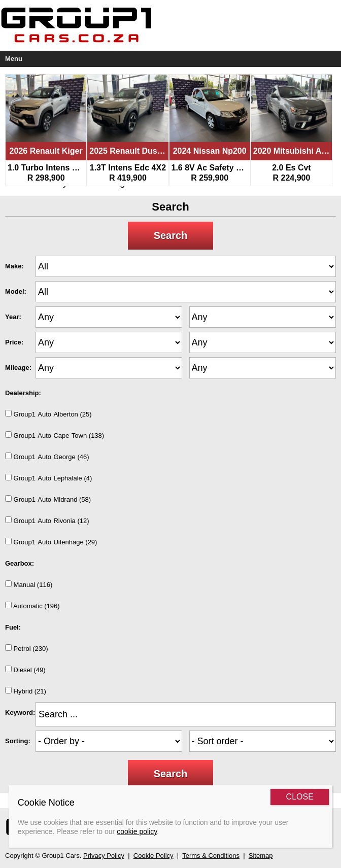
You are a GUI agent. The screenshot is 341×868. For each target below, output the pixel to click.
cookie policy (137, 831)
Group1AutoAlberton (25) (48, 414)
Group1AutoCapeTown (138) (55, 435)
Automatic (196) (32, 606)
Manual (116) (29, 584)
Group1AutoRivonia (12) (47, 520)
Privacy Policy (104, 856)
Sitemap (261, 856)
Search (171, 235)
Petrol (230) (27, 648)
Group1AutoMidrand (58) (48, 499)
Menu (14, 59)
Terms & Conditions (211, 856)
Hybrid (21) (26, 691)
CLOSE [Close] (300, 797)
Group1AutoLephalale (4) (48, 478)
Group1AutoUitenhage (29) (51, 542)
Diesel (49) (25, 670)
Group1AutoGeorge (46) (47, 457)
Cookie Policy (154, 856)
